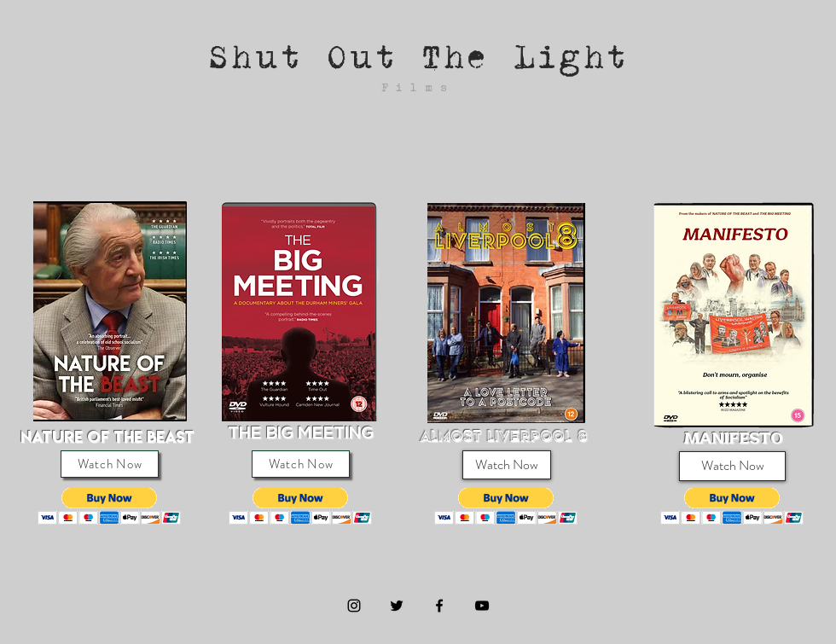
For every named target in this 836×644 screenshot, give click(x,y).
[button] (110, 506)
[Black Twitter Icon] (397, 606)
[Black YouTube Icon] (482, 606)
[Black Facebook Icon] (439, 606)
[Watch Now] (110, 464)
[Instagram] (354, 606)
